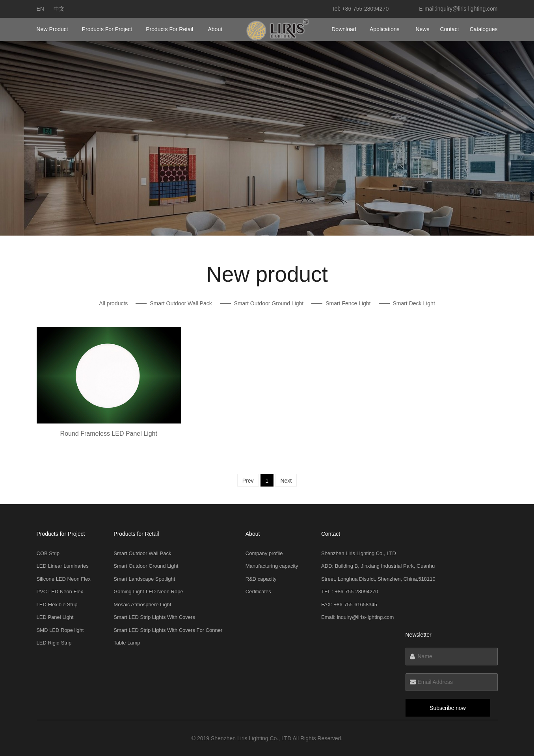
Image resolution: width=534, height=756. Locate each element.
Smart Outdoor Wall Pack (181, 303)
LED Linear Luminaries (63, 566)
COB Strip (48, 553)
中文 (59, 9)
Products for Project (107, 29)
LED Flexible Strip (57, 605)
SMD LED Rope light (60, 630)
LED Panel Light (55, 617)
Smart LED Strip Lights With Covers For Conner (168, 630)
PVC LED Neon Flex (60, 592)
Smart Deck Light (414, 303)
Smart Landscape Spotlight (144, 579)
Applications (385, 29)
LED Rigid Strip (54, 643)
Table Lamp (127, 643)
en (40, 9)
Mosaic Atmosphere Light (142, 605)
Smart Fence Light (348, 303)
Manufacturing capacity (272, 566)
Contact (449, 29)
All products (113, 303)
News (422, 29)
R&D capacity (261, 579)
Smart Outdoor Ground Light (269, 303)
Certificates (258, 592)
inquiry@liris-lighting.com (467, 9)
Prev (248, 481)
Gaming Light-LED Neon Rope (148, 592)
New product (52, 29)
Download (344, 29)
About (215, 29)
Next (286, 481)
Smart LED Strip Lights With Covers (154, 617)
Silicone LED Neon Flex (64, 579)
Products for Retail (169, 29)
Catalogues (484, 29)
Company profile (264, 553)
